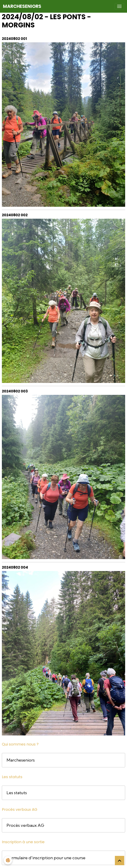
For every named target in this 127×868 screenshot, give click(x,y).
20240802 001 (14, 39)
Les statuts (17, 793)
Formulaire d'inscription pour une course (46, 858)
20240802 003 (15, 391)
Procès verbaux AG (25, 825)
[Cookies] (8, 860)
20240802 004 (15, 567)
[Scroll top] (120, 861)
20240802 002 (15, 215)
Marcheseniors (21, 760)
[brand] (22, 6)
